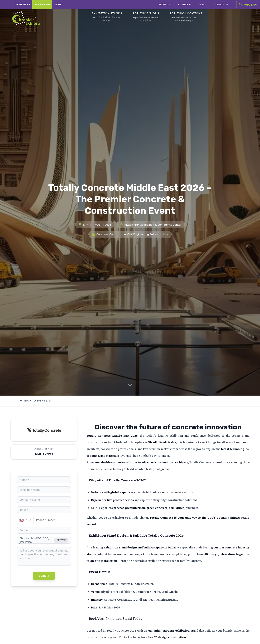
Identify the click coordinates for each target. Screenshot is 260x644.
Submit (44, 576)
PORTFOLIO (185, 5)
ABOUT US (164, 5)
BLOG (203, 5)
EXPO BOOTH (42, 4)
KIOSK (58, 4)
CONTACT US (221, 5)
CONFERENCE (22, 4)
